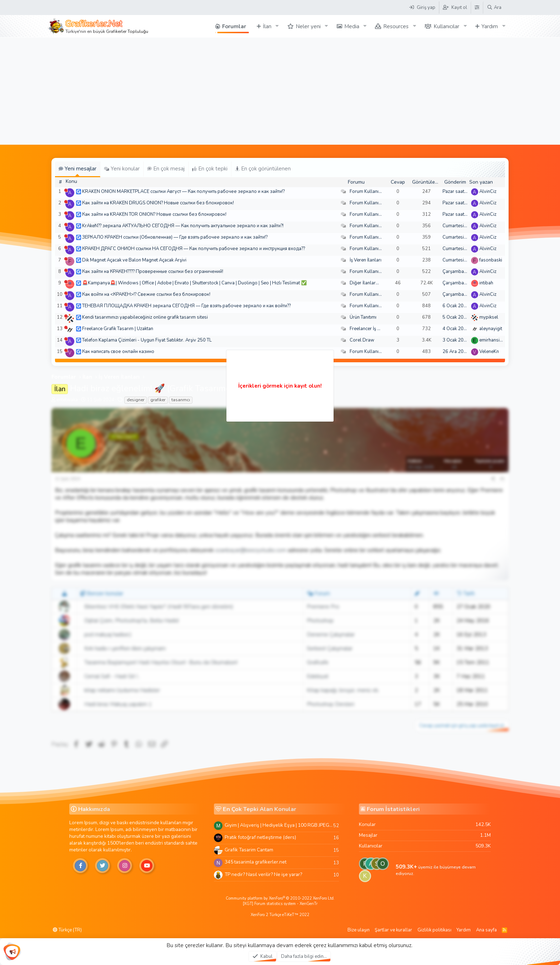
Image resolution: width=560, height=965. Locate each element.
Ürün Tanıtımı (363, 317)
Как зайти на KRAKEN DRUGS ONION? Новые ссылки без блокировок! (158, 203)
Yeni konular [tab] (122, 169)
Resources (396, 26)
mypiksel (489, 317)
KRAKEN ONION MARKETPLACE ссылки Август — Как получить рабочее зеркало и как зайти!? (183, 191)
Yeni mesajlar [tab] (77, 169)
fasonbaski (491, 260)
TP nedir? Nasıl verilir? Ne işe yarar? (263, 874)
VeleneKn (489, 352)
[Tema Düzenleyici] (477, 8)
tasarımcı (181, 400)
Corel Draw (362, 340)
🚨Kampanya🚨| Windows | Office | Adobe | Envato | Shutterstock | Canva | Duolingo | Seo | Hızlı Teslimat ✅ (194, 283)
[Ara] (494, 8)
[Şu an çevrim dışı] (66, 190)
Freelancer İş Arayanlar (374, 329)
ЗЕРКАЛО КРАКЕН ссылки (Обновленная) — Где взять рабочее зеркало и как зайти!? (175, 237)
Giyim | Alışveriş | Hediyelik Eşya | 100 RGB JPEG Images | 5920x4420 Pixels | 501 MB (279, 825)
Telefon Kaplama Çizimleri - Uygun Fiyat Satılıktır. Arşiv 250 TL (147, 340)
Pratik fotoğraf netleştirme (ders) (260, 837)
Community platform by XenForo (280, 898)
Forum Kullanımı (367, 191)
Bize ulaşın (359, 930)
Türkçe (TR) (67, 930)
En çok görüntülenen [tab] (263, 169)
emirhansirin (492, 340)
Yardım (490, 26)
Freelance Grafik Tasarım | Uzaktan (118, 329)
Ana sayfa (486, 930)
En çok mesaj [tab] (166, 169)
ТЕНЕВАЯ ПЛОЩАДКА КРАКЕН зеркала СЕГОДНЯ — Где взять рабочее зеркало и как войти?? (186, 306)
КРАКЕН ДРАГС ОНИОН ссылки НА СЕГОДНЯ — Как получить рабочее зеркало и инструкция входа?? (194, 249)
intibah (486, 283)
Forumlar (234, 26)
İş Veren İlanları (366, 260)
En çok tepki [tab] (210, 169)
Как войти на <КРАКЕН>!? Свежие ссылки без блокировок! (146, 294)
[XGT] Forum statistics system (280, 904)
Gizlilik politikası (434, 930)
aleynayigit (491, 329)
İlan (267, 26)
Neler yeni (308, 26)
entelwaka (67, 400)
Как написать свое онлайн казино (118, 352)
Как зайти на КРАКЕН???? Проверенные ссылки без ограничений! (153, 272)
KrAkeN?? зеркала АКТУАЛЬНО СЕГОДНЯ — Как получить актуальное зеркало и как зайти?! (183, 226)
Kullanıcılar (446, 26)
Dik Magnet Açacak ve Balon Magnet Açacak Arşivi (134, 260)
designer (136, 400)
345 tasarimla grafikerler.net (256, 862)
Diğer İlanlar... (364, 283)
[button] (277, 26)
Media (352, 26)
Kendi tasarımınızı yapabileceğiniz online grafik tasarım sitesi (145, 317)
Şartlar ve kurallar (393, 930)
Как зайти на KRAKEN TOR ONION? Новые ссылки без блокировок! (154, 214)
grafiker (158, 400)
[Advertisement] (280, 91)
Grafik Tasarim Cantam (249, 850)
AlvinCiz (488, 191)
